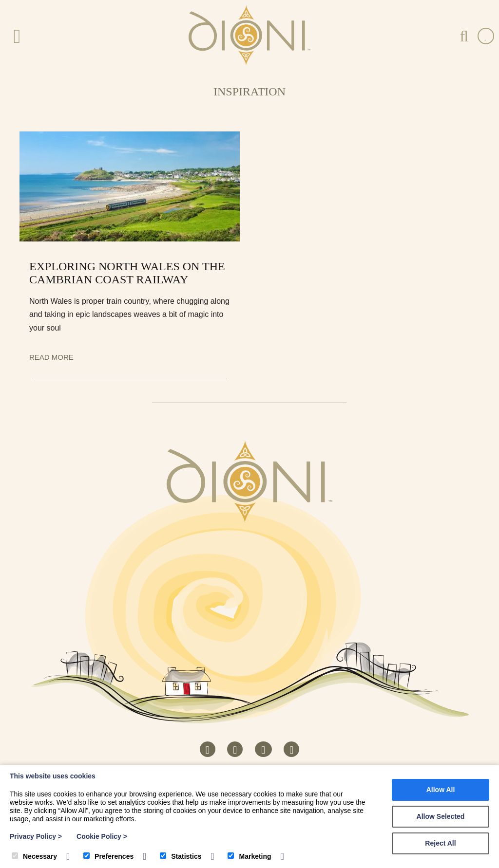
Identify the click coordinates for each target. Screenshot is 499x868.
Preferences (108, 856)
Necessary (34, 856)
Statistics (181, 856)
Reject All (440, 843)
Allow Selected (441, 816)
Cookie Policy (102, 836)
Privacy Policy (36, 836)
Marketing (249, 856)
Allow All (441, 790)
